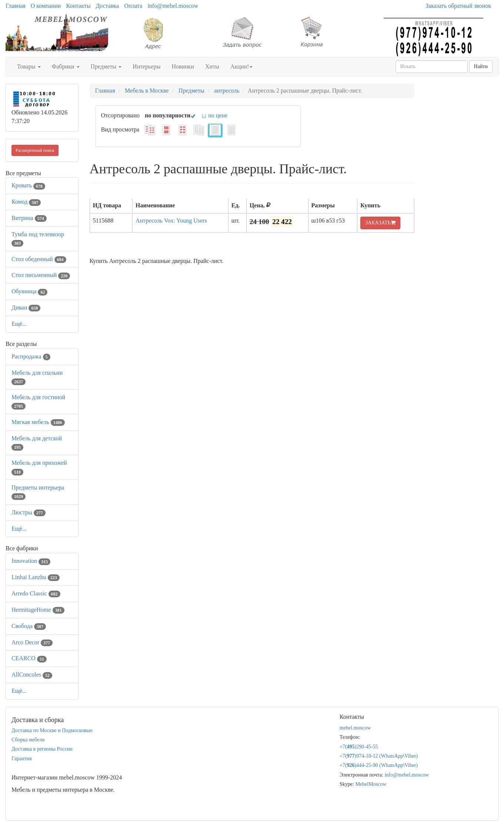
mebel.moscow (355, 728)
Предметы (106, 66)
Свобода (29, 626)
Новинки (183, 66)
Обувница (29, 291)
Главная (16, 6)
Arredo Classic (36, 593)
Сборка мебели (28, 740)
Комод (26, 202)
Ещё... (19, 324)
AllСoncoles (32, 675)
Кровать (28, 185)
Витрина (29, 218)
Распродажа (31, 356)
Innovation (31, 561)
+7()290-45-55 (359, 747)
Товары (29, 66)
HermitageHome (38, 610)
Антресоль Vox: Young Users (171, 221)
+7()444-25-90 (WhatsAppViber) (379, 765)
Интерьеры (146, 66)
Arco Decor (32, 642)
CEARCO (29, 658)
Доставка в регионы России (42, 749)
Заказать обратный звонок (458, 6)
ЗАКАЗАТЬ (380, 223)
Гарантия (22, 759)
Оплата (133, 6)
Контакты (78, 6)
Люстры (29, 512)
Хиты (212, 66)
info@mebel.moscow (173, 6)
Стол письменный (41, 275)
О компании (46, 6)
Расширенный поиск (35, 150)
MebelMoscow (371, 784)
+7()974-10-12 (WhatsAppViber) (379, 756)
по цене (214, 115)
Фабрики (66, 66)
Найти (481, 66)
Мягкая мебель (38, 422)
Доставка (107, 6)
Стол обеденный (39, 259)
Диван (26, 308)
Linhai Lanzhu (36, 577)
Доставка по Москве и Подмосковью (52, 730)
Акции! (241, 66)
